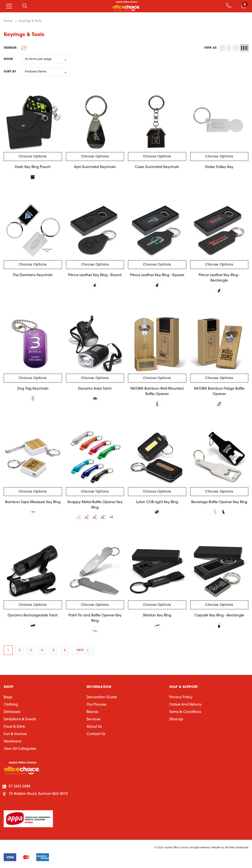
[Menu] (9, 6)
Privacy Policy (181, 698)
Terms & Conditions (185, 713)
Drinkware (12, 713)
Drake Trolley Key (219, 167)
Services (94, 720)
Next (83, 651)
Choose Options (33, 157)
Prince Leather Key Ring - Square (157, 276)
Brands (92, 713)
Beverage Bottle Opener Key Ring (219, 503)
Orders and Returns (185, 705)
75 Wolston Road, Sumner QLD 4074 (36, 795)
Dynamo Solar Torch (95, 389)
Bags (8, 698)
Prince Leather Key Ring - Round (95, 276)
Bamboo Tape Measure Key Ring (33, 503)
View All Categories (20, 750)
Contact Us (96, 735)
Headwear (13, 742)
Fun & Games (15, 735)
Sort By (10, 72)
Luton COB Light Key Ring (157, 503)
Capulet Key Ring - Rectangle (219, 616)
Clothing (11, 705)
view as (210, 48)
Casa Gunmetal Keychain (157, 167)
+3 (112, 518)
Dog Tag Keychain (33, 389)
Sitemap (176, 720)
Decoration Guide (102, 698)
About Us (94, 728)
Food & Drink (14, 728)
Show (8, 59)
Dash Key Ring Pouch (33, 167)
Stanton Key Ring (157, 616)
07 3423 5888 (17, 787)
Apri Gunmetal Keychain (95, 167)
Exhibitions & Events (20, 720)
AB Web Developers (237, 848)
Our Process (96, 705)
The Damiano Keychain (33, 276)
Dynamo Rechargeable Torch (33, 616)
